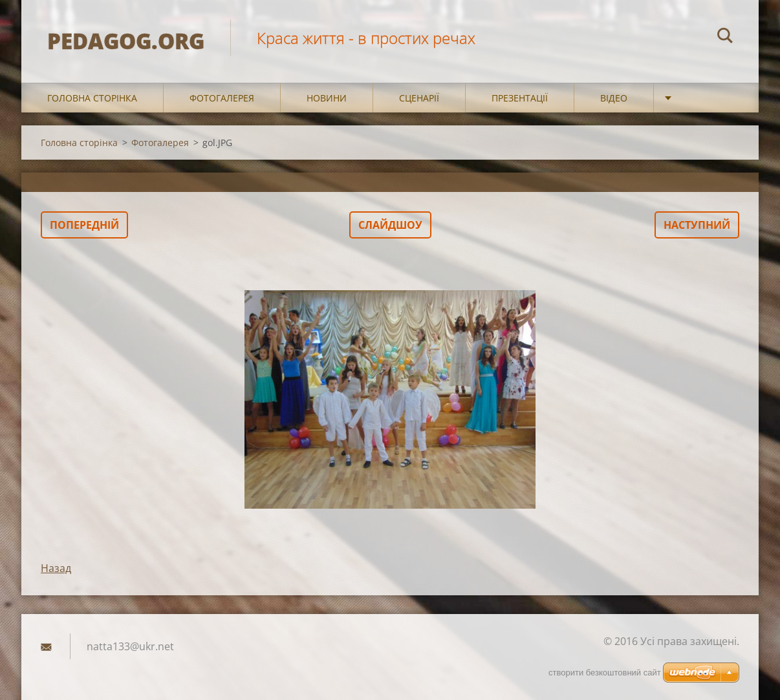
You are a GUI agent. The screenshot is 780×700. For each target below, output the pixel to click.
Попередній (84, 225)
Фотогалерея (222, 98)
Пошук (725, 37)
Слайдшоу (390, 225)
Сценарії (419, 98)
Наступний (697, 225)
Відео (614, 98)
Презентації (520, 98)
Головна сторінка (92, 98)
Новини (327, 98)
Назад (56, 568)
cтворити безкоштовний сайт (605, 673)
